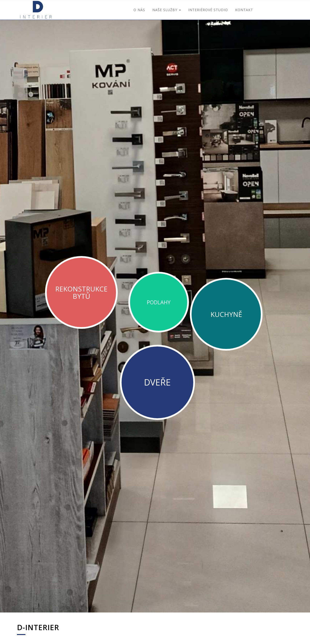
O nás (139, 10)
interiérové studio (208, 10)
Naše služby (167, 10)
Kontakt (244, 10)
